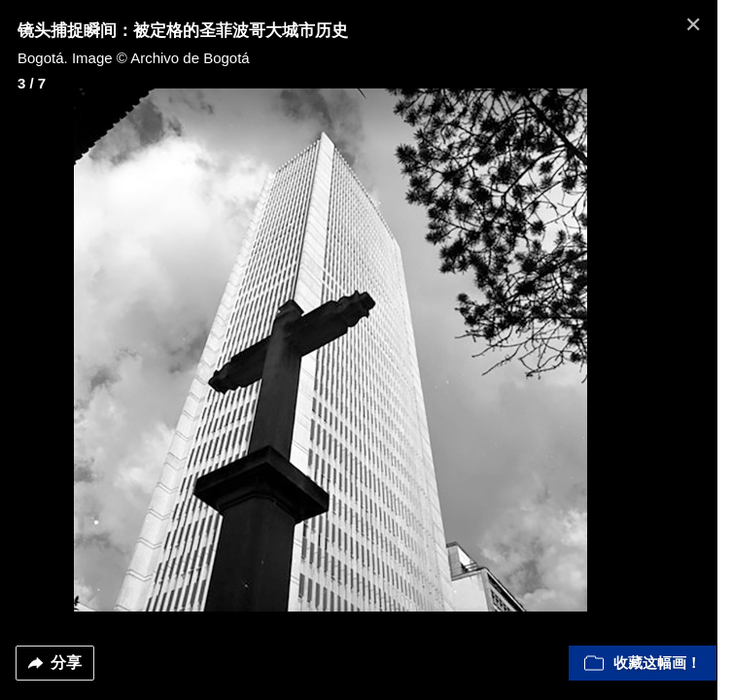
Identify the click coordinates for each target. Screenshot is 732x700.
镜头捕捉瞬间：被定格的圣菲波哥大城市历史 (183, 31)
